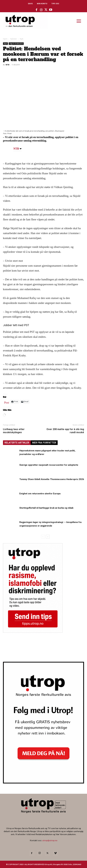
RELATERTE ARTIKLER (17, 443)
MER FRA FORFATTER (44, 443)
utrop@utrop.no (50, 840)
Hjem (5, 39)
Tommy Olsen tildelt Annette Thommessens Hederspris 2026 (52, 479)
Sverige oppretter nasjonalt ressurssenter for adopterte (49, 465)
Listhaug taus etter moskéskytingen (14, 431)
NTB (7, 65)
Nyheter (14, 39)
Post (7, 402)
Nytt (22, 39)
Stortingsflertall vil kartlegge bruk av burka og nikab (46, 508)
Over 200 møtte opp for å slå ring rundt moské (65, 431)
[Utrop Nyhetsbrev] (44, 783)
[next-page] (48, 537)
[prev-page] (43, 537)
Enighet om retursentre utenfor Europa (40, 494)
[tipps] (33, 632)
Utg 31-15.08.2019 (16, 44)
